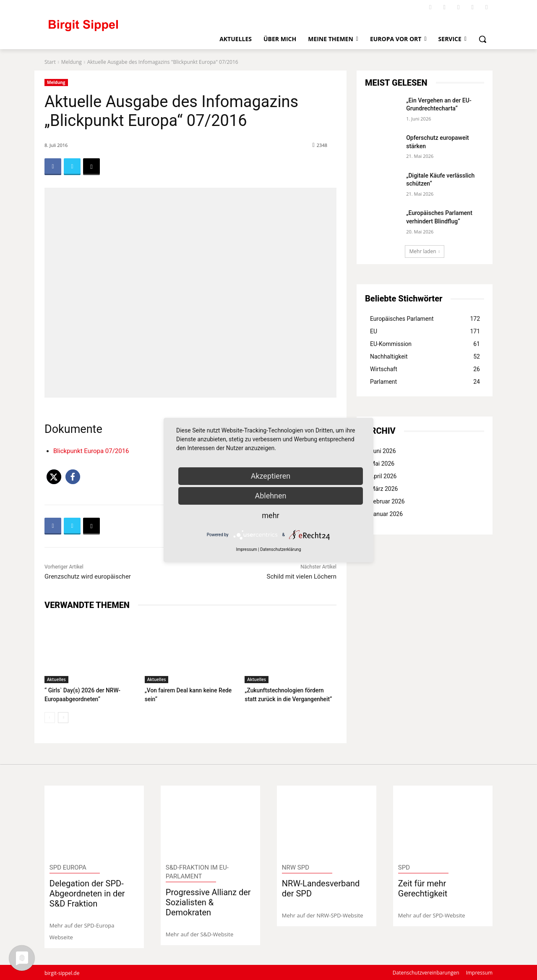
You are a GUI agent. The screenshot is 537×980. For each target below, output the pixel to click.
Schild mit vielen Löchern (302, 576)
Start (50, 62)
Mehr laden (425, 251)
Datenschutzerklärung (280, 549)
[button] (482, 39)
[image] (94, 821)
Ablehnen (270, 496)
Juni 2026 (383, 451)
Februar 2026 (387, 501)
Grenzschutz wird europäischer (88, 576)
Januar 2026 (386, 514)
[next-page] (63, 717)
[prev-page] (50, 717)
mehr (270, 515)
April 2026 (383, 476)
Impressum (246, 549)
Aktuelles (56, 679)
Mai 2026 (382, 464)
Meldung (72, 62)
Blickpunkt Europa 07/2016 (91, 451)
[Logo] (118, 29)
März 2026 (384, 489)
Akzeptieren (271, 476)
